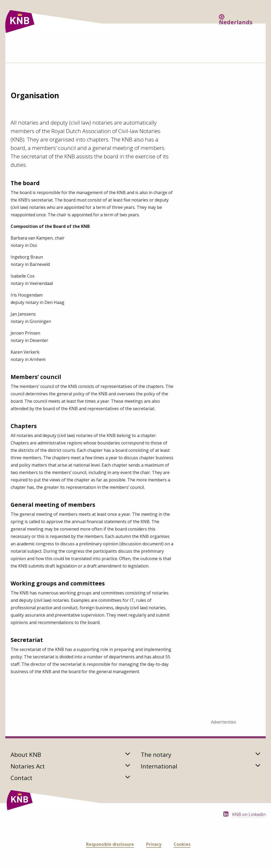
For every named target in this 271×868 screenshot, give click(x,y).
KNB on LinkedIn (249, 814)
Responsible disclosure (110, 844)
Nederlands (236, 22)
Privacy (154, 844)
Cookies (182, 844)
